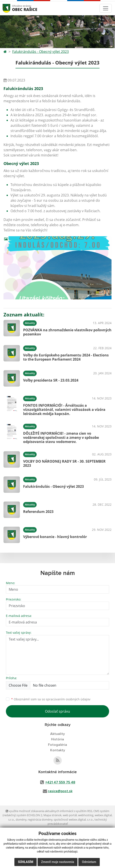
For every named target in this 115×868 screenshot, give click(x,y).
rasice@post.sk (60, 791)
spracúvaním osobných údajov (68, 699)
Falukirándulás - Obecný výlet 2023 (40, 52)
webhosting (86, 815)
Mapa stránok (52, 815)
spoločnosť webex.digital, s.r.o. (73, 819)
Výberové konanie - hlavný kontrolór (55, 537)
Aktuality (58, 734)
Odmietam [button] (89, 862)
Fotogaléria (58, 745)
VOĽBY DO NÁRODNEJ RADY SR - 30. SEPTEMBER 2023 (64, 463)
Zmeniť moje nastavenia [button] (58, 862)
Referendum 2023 (38, 512)
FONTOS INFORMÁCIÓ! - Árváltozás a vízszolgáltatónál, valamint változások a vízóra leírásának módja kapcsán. (64, 410)
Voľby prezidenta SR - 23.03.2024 (51, 380)
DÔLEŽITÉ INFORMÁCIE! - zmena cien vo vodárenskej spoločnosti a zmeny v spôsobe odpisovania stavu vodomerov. (61, 437)
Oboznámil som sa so (51, 699)
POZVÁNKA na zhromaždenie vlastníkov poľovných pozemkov (67, 332)
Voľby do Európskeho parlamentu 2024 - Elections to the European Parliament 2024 (66, 357)
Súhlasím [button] (26, 862)
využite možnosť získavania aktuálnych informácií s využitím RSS (49, 811)
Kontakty (58, 750)
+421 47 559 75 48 (60, 782)
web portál (70, 815)
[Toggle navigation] (106, 8)
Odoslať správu (58, 711)
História (58, 739)
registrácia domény (40, 819)
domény (21, 819)
